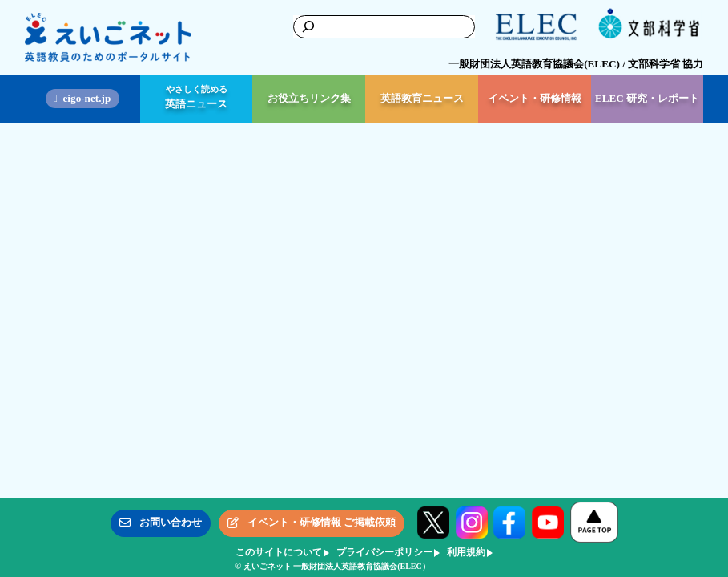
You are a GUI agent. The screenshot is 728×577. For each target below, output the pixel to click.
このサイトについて (279, 552)
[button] (161, 523)
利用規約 (466, 552)
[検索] (306, 26)
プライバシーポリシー (384, 552)
